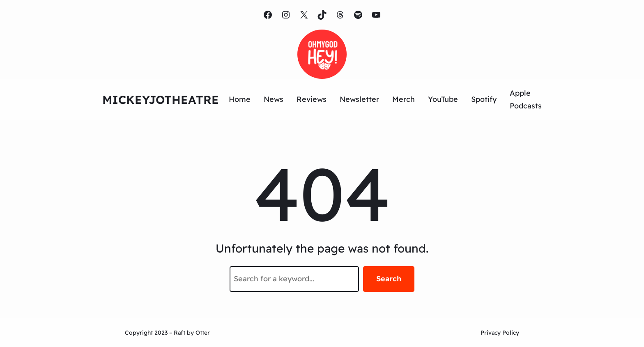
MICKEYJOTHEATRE (161, 100)
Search (389, 279)
